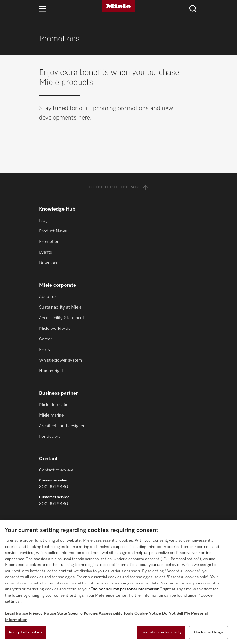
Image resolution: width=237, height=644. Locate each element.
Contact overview (56, 470)
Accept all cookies (25, 632)
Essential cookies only (161, 632)
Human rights (52, 371)
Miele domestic (54, 405)
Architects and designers (63, 426)
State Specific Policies (77, 614)
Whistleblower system (60, 360)
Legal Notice (17, 614)
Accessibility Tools (116, 614)
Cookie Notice (148, 614)
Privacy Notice (43, 614)
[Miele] (119, 6)
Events (46, 252)
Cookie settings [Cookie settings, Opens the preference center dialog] (208, 632)
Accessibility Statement (62, 318)
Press (44, 350)
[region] (119, 582)
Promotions (50, 242)
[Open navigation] (43, 9)
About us (48, 297)
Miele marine (51, 415)
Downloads (50, 263)
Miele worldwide (55, 329)
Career (45, 339)
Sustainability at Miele (60, 307)
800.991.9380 (53, 487)
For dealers (50, 437)
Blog (43, 221)
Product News (53, 231)
